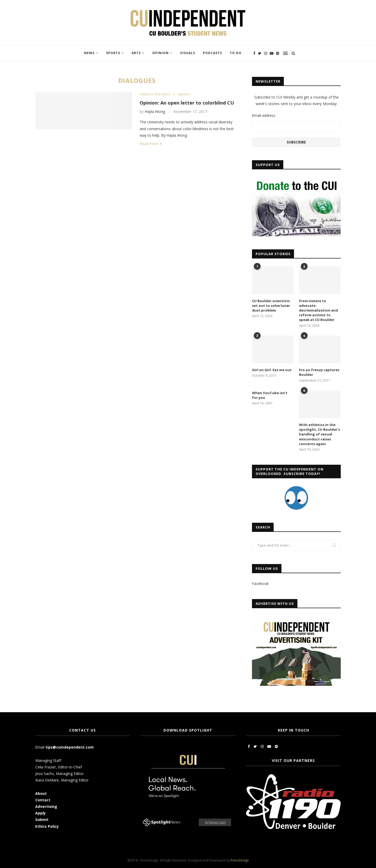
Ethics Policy (47, 826)
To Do (236, 53)
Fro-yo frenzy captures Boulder (319, 372)
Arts (136, 53)
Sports (113, 53)
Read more (151, 144)
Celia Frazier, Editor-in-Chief (59, 767)
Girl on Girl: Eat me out (272, 370)
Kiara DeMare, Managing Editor (62, 780)
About (41, 793)
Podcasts (212, 53)
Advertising (46, 806)
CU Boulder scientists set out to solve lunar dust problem (271, 306)
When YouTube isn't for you (270, 395)
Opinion (160, 53)
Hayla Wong (155, 111)
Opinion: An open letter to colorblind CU (187, 103)
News (89, 53)
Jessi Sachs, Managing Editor (59, 774)
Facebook (260, 584)
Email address (264, 115)
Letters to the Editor (155, 94)
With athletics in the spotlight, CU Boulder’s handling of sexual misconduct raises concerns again (319, 434)
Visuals (188, 53)
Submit (42, 820)
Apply (41, 813)
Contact (43, 800)
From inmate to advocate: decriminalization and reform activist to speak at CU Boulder (318, 310)
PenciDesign (240, 860)
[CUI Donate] (296, 180)
